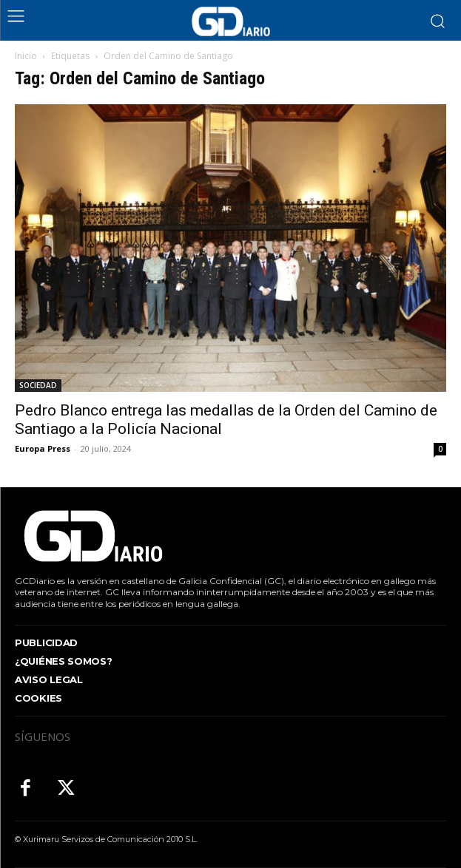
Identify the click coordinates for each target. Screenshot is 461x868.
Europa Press (43, 448)
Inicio (26, 56)
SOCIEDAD (38, 385)
